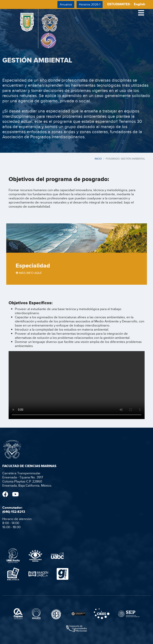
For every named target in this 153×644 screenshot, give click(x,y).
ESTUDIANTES (119, 4)
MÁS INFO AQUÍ (29, 273)
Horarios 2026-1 (90, 4)
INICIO (98, 159)
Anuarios (66, 4)
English (140, 4)
